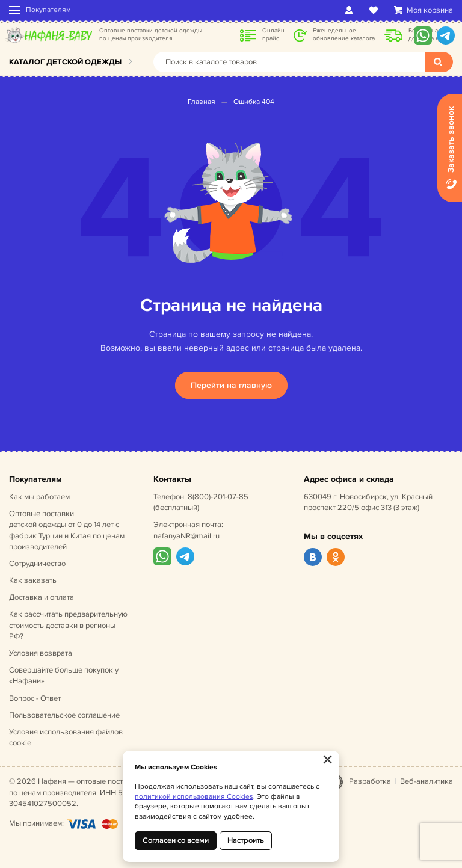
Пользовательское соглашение (64, 715)
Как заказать (33, 580)
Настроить (246, 840)
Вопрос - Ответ (35, 698)
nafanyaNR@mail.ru (186, 536)
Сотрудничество (37, 564)
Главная (202, 102)
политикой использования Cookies (194, 797)
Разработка (370, 781)
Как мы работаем (39, 497)
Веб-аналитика (427, 781)
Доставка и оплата (42, 597)
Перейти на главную (231, 385)
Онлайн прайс (273, 35)
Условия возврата (41, 653)
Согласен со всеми (176, 840)
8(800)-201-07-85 (218, 497)
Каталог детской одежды (65, 62)
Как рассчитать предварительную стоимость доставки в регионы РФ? (68, 625)
